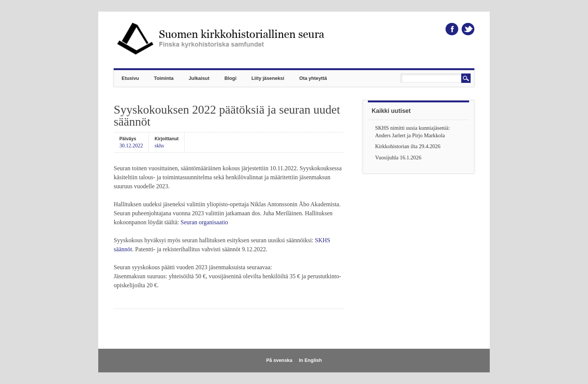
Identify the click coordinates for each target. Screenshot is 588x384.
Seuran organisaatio (204, 222)
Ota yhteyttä (313, 78)
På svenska (279, 360)
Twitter (468, 29)
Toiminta (164, 78)
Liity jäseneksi (268, 78)
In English (310, 360)
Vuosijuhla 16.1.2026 (398, 157)
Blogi (230, 78)
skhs (159, 146)
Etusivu (130, 78)
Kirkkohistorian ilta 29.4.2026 (408, 146)
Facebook (452, 29)
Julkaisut (199, 78)
